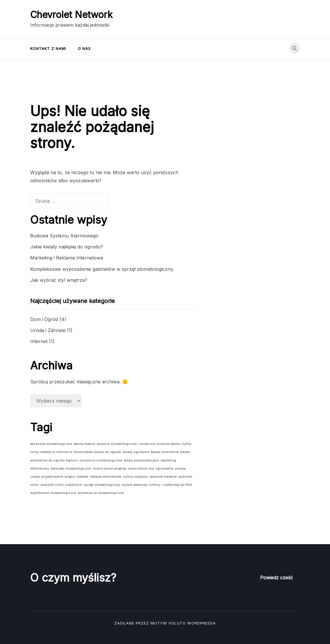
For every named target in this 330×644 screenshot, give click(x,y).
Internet (39, 341)
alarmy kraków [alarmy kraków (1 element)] (85, 444)
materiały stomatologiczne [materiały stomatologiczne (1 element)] (71, 469)
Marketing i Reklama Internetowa (67, 258)
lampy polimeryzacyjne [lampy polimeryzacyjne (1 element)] (142, 460)
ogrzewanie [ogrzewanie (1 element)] (165, 469)
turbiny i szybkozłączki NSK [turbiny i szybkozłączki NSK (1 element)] (171, 485)
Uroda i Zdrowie (48, 330)
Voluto (177, 623)
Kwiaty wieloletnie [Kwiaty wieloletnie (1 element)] (165, 452)
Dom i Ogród (44, 319)
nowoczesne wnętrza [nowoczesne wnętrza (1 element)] (109, 469)
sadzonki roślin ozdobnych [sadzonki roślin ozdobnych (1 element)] (61, 485)
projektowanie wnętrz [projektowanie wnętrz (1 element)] (58, 477)
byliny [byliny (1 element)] (187, 444)
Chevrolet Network (71, 15)
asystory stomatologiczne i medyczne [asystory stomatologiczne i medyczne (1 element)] (126, 444)
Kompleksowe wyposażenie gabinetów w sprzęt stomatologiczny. (102, 269)
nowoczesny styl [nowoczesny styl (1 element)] (141, 469)
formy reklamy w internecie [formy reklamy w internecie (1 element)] (51, 452)
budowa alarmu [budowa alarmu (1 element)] (169, 444)
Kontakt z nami (48, 48)
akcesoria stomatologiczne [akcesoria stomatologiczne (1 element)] (51, 444)
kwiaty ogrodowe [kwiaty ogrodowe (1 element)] (136, 452)
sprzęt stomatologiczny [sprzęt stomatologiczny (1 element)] (102, 485)
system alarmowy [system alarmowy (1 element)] (135, 485)
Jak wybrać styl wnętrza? (59, 280)
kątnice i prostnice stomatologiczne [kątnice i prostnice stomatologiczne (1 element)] (94, 460)
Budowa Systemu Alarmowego (64, 236)
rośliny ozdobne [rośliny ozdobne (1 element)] (135, 477)
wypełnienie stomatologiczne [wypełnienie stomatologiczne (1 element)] (53, 493)
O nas (84, 48)
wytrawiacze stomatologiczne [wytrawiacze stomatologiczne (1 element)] (101, 493)
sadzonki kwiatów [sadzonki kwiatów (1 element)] (163, 477)
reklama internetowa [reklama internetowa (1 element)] (105, 477)
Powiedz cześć (276, 578)
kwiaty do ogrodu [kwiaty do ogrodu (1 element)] (108, 452)
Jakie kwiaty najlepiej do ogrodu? (67, 247)
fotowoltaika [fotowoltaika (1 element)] (83, 452)
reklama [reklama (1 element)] (82, 477)
